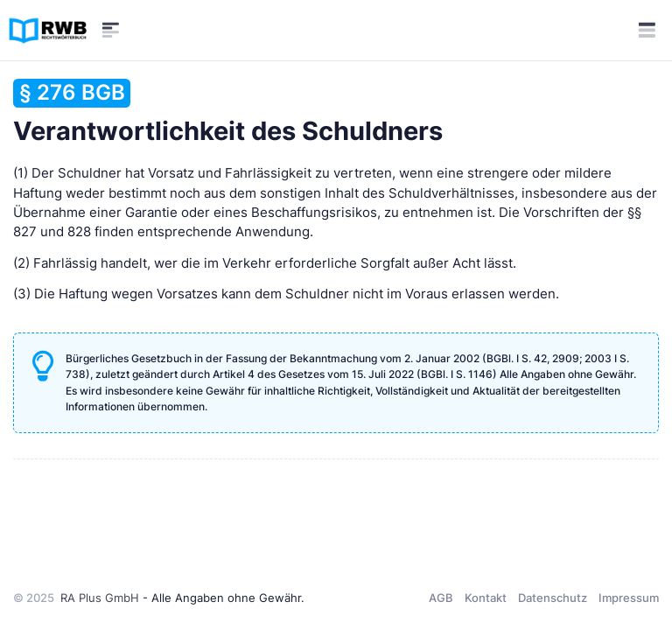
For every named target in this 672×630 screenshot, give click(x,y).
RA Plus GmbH (100, 598)
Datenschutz (553, 598)
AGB (441, 598)
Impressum (629, 598)
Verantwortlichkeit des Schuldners (228, 112)
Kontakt (486, 598)
